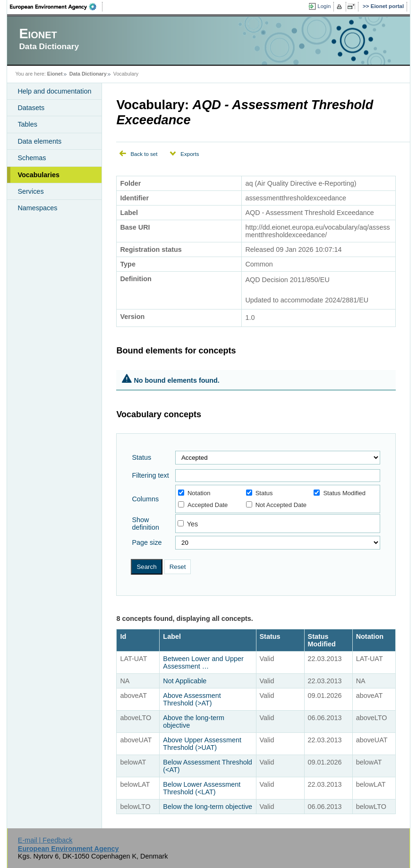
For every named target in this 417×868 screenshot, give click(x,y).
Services (30, 191)
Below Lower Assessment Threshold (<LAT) (202, 788)
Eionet (55, 74)
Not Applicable (186, 681)
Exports (190, 154)
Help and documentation (54, 91)
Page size (147, 542)
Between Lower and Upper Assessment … (203, 662)
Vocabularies (38, 175)
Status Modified (340, 493)
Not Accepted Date (276, 505)
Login (324, 6)
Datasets (31, 108)
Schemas (32, 158)
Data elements (39, 141)
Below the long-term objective (208, 807)
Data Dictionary (88, 74)
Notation (194, 493)
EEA (56, 7)
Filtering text (150, 475)
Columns (145, 499)
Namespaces (37, 208)
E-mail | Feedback (45, 840)
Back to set (144, 154)
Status (141, 457)
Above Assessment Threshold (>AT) (192, 699)
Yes (192, 524)
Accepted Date (203, 505)
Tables (27, 124)
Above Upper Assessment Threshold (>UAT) (202, 744)
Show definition (145, 524)
